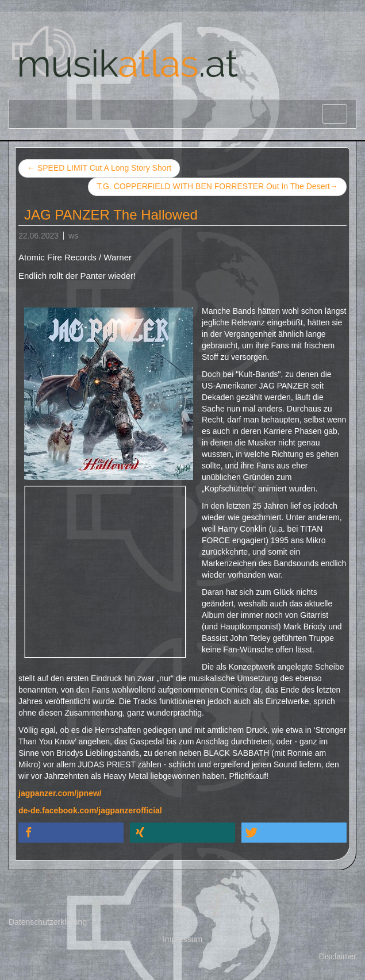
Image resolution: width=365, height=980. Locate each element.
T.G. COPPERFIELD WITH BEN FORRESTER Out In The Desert (217, 187)
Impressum (182, 939)
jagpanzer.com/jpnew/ (60, 793)
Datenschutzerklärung (48, 922)
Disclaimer (338, 956)
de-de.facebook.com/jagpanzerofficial (90, 810)
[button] (71, 833)
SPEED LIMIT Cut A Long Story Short (99, 168)
